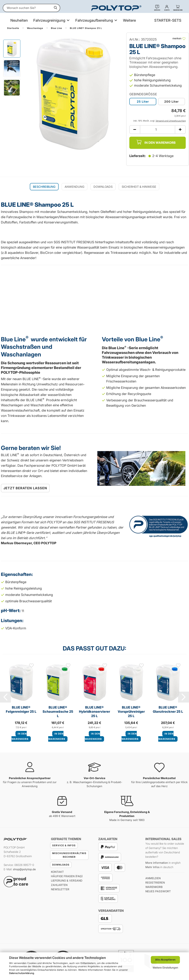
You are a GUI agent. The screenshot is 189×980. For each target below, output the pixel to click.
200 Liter (171, 102)
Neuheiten (19, 20)
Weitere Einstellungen (165, 968)
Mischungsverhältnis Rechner (69, 855)
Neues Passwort (158, 891)
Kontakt (57, 872)
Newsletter (60, 889)
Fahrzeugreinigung (50, 20)
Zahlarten (59, 885)
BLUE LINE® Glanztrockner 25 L (168, 709)
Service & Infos (64, 845)
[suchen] (56, 8)
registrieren (155, 883)
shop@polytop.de (24, 869)
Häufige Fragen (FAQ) (67, 876)
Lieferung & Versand (67, 881)
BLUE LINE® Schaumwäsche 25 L (58, 712)
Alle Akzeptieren (165, 960)
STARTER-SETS (168, 20)
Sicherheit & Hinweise (139, 187)
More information (157, 863)
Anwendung (74, 187)
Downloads (103, 187)
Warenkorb (154, 887)
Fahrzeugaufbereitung (95, 20)
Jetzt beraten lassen (25, 488)
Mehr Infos (152, 867)
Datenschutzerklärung (22, 973)
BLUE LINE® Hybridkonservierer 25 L (94, 712)
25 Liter (143, 102)
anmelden (153, 878)
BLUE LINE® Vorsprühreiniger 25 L (131, 712)
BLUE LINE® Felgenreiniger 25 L (21, 709)
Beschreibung (44, 187)
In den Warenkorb (156, 142)
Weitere (129, 20)
